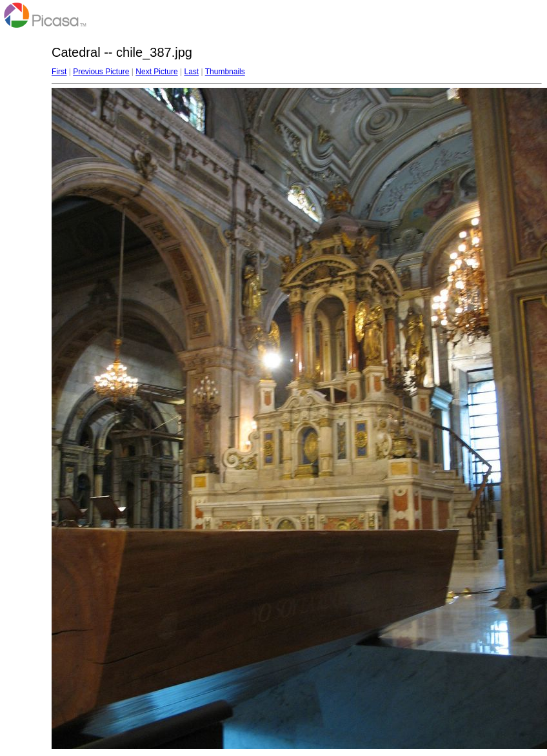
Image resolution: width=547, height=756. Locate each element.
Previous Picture (101, 72)
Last (191, 72)
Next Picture (156, 72)
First (59, 72)
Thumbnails (225, 72)
